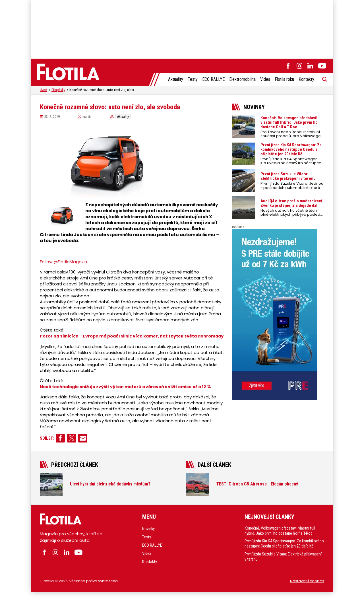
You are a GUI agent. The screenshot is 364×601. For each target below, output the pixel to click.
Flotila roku (284, 80)
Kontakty (306, 80)
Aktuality (175, 80)
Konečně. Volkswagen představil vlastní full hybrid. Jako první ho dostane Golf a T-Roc (280, 537)
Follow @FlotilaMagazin (64, 262)
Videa (265, 80)
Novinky (149, 535)
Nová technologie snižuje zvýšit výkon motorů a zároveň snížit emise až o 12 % (127, 393)
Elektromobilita (242, 80)
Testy (192, 80)
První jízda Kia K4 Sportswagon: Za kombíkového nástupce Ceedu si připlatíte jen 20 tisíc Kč (282, 552)
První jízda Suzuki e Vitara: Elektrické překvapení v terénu (284, 568)
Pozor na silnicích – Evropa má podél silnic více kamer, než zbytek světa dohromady (121, 339)
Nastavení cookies (307, 589)
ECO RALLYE (213, 80)
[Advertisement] (182, 28)
